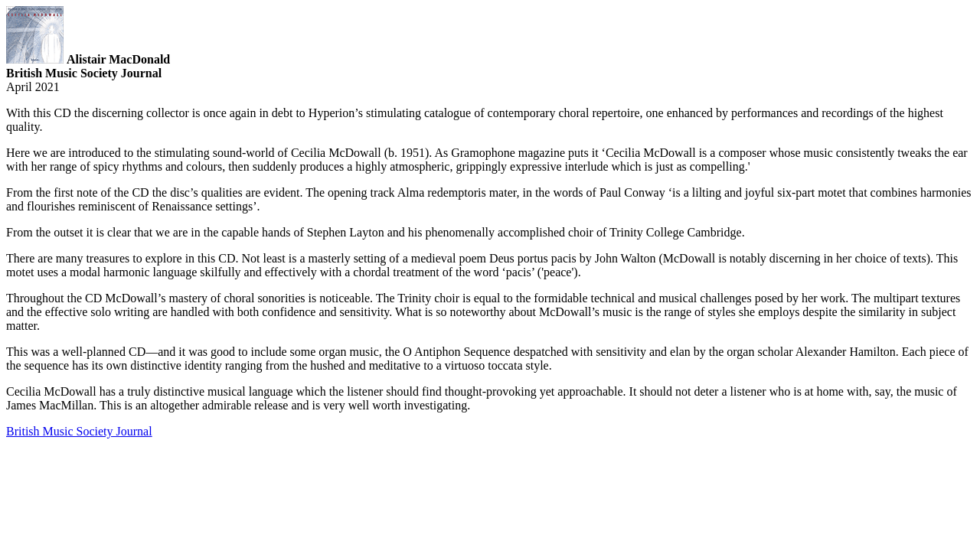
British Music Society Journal (79, 431)
